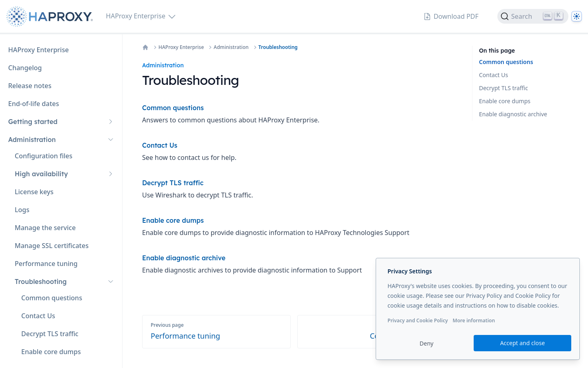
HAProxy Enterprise (181, 47)
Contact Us (493, 75)
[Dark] (577, 16)
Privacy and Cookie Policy (418, 320)
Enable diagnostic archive (513, 114)
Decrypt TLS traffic (503, 88)
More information (474, 320)
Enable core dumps (505, 101)
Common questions (506, 62)
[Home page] (51, 17)
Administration (231, 47)
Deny (427, 343)
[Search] (533, 16)
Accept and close (523, 343)
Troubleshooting (278, 47)
